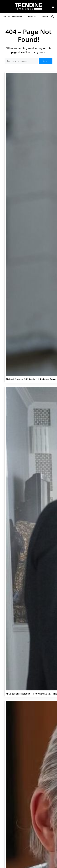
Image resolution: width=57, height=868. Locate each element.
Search (46, 61)
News (45, 17)
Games (32, 17)
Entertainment (13, 17)
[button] (53, 17)
